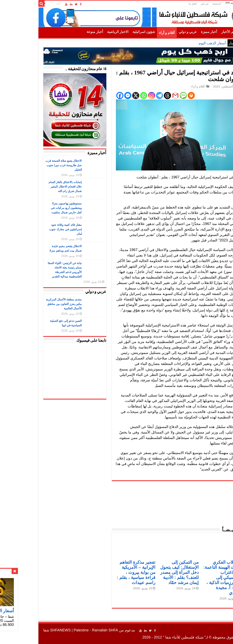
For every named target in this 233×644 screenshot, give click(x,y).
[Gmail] (147, 96)
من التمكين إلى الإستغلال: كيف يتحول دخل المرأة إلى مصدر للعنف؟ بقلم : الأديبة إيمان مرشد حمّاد (151, 572)
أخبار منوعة (67, 32)
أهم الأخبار (201, 32)
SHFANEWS (32, 630)
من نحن (176, 4)
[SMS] (155, 96)
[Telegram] (131, 96)
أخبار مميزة (181, 32)
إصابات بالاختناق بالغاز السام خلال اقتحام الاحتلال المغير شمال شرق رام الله (37, 187)
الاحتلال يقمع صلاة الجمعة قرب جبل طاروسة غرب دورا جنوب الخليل (36, 165)
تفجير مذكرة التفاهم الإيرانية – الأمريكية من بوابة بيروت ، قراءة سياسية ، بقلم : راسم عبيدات (108, 572)
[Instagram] (124, 96)
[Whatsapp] (116, 96)
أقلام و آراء (139, 33)
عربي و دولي (160, 32)
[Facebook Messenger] (100, 96)
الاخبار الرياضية (90, 32)
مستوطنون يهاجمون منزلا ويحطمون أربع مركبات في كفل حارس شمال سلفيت (38, 208)
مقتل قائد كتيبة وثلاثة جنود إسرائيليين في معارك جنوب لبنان (37, 229)
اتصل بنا (165, 4)
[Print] (163, 96)
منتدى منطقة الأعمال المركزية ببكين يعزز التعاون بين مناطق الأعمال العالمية (36, 304)
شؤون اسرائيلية (116, 32)
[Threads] (139, 96)
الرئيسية (189, 4)
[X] (108, 96)
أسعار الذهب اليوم (184, 43)
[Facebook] (92, 96)
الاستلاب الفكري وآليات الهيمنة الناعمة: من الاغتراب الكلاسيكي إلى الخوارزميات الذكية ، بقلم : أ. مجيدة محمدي (195, 577)
